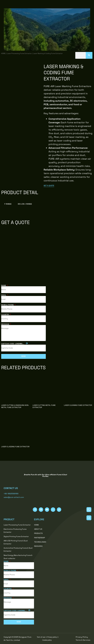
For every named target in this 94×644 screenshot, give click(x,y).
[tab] (38, 204)
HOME (3, 53)
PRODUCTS (40, 533)
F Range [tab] (8, 204)
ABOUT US (38, 529)
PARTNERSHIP (41, 538)
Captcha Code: (15, 343)
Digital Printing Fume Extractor (16, 536)
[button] (49, 186)
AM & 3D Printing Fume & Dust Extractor (16, 542)
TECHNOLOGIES (41, 542)
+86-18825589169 (11, 494)
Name (4, 285)
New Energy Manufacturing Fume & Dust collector (18, 557)
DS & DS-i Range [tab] (25, 204)
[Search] (89, 55)
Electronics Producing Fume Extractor (15, 531)
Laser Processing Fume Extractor (19, 53)
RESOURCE (40, 546)
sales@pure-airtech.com (14, 497)
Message (5, 324)
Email (4, 295)
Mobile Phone (8, 305)
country (5, 314)
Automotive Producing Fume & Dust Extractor (18, 549)
